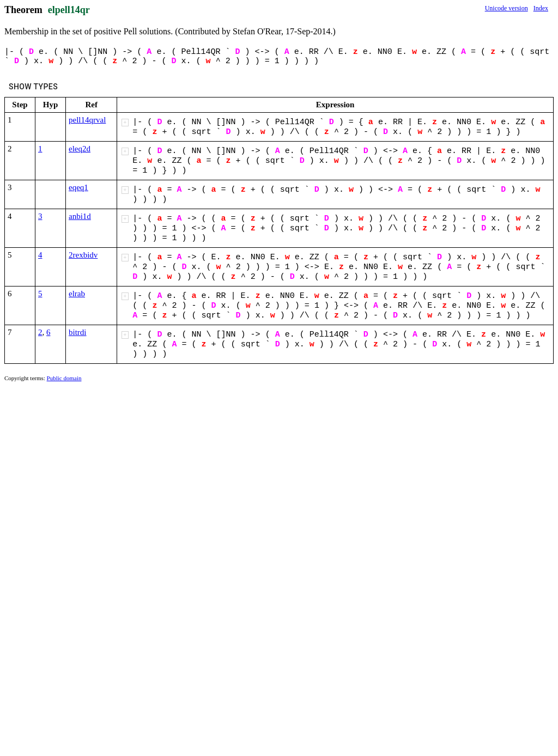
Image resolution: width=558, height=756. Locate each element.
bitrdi (78, 332)
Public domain (64, 378)
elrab (77, 294)
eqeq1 (78, 187)
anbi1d (80, 216)
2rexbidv (83, 255)
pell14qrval (87, 120)
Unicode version (507, 8)
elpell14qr (69, 10)
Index (541, 8)
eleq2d (80, 149)
